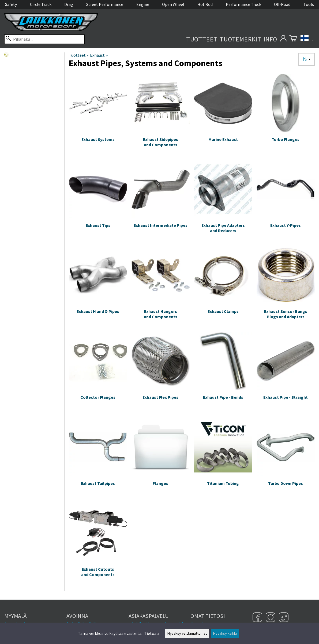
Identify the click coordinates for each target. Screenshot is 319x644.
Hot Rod (205, 4)
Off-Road (282, 4)
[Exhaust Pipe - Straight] (286, 373)
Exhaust (99, 55)
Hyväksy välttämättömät (187, 633)
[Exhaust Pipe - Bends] (223, 373)
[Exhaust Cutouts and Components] (98, 545)
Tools (309, 4)
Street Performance (105, 4)
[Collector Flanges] (98, 373)
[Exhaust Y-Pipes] (286, 201)
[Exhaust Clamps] (223, 287)
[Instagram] (271, 618)
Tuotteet (202, 39)
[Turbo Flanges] (286, 115)
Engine (143, 4)
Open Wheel (173, 4)
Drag (69, 4)
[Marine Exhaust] (223, 115)
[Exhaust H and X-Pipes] (98, 287)
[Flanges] (161, 459)
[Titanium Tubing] (223, 459)
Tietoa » (152, 633)
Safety (11, 4)
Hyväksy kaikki (225, 633)
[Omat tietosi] (283, 39)
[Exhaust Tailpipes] (98, 459)
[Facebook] (258, 618)
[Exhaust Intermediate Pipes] (161, 201)
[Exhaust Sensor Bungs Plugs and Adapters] (286, 287)
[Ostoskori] (293, 39)
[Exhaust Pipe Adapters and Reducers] (223, 201)
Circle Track (41, 4)
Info (270, 39)
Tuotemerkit (241, 39)
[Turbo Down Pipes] (286, 459)
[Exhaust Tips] (98, 201)
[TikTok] (284, 618)
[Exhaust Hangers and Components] (161, 287)
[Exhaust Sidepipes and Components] (161, 115)
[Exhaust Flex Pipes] (161, 373)
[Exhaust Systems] (98, 115)
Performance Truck (243, 4)
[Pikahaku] (44, 39)
